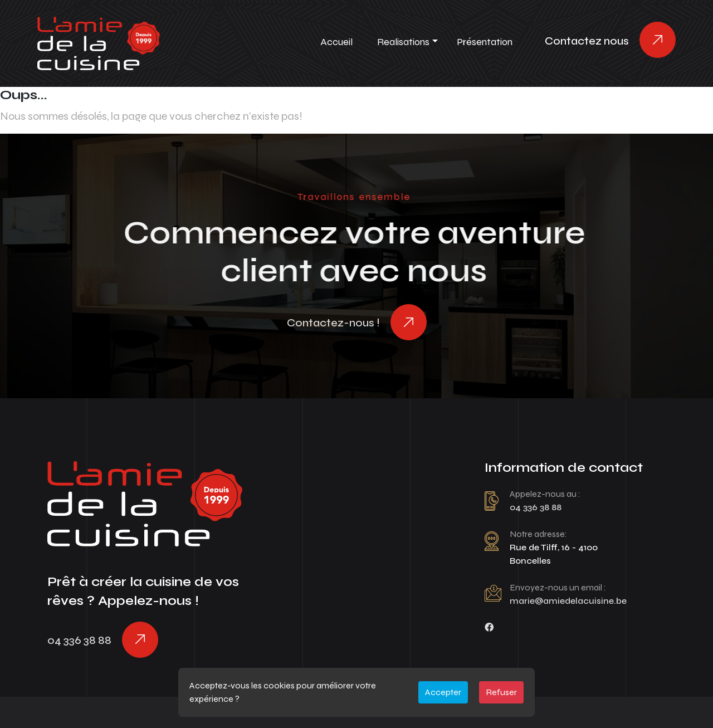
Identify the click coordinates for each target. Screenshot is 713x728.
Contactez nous (587, 41)
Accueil (336, 42)
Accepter (443, 692)
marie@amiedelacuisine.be (568, 601)
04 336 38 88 (79, 640)
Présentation (485, 42)
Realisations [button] (403, 42)
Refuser (501, 692)
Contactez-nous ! (333, 323)
